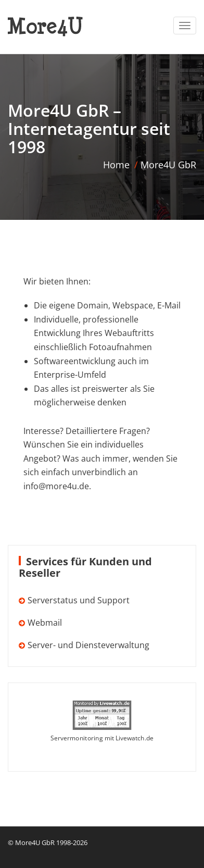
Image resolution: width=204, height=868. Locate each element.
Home (116, 165)
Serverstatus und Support (79, 600)
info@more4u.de (56, 486)
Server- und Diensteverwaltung (88, 645)
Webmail (45, 623)
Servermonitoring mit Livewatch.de (102, 738)
